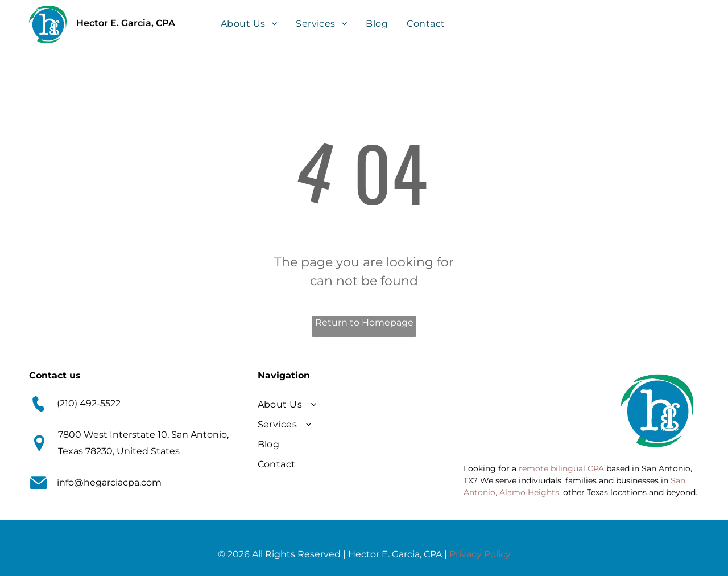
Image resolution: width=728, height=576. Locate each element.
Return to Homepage (364, 322)
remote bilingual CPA (561, 468)
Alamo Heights (529, 492)
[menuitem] (250, 24)
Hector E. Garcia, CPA (126, 23)
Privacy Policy (480, 554)
